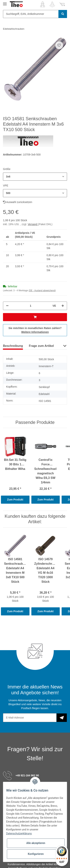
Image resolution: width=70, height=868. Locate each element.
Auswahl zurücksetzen (18, 202)
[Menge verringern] (7, 306)
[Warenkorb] (62, 4)
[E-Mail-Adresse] (30, 718)
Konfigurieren (36, 854)
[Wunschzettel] (52, 4)
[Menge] (31, 306)
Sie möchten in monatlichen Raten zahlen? (35, 330)
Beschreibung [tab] (13, 346)
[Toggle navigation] (5, 2)
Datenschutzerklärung (19, 833)
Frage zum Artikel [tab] (41, 346)
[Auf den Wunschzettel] (59, 45)
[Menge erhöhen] (63, 306)
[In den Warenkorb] (35, 317)
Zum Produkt (15, 500)
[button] (43, 4)
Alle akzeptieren (36, 843)
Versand (33, 224)
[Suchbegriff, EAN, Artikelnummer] (31, 14)
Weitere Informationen (35, 332)
